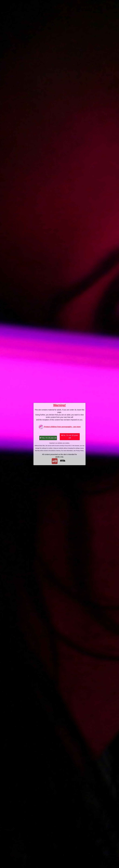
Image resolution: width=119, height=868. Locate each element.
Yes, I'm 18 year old (48, 438)
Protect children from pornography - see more (59, 427)
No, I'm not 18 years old (70, 437)
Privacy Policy (80, 451)
